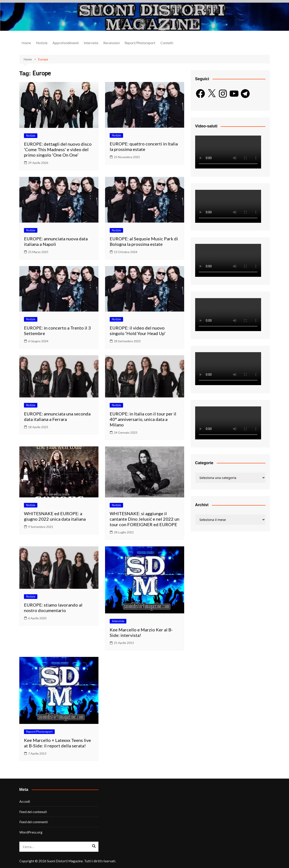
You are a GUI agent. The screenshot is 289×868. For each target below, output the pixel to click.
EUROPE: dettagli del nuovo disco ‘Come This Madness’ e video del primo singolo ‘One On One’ (58, 149)
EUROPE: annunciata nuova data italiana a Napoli (56, 241)
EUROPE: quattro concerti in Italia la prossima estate (144, 146)
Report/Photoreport (140, 43)
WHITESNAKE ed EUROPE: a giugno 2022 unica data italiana (55, 516)
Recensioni (111, 43)
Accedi (25, 801)
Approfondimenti (66, 43)
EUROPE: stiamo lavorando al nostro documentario (53, 608)
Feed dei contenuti (33, 812)
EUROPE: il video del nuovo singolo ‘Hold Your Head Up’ (138, 331)
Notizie (42, 43)
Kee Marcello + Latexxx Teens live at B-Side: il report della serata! (57, 743)
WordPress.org (31, 832)
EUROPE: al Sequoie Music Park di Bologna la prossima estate (144, 241)
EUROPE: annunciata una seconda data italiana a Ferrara (57, 416)
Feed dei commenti (34, 822)
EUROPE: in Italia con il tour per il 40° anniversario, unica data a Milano (143, 419)
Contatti (167, 43)
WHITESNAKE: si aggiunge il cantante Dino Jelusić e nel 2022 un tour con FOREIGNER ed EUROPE (144, 519)
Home (26, 43)
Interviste (91, 43)
